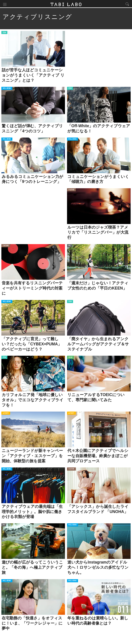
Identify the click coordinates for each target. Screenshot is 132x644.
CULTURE (71, 191)
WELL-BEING (7, 89)
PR (69, 247)
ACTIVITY (6, 414)
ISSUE (70, 358)
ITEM (4, 33)
